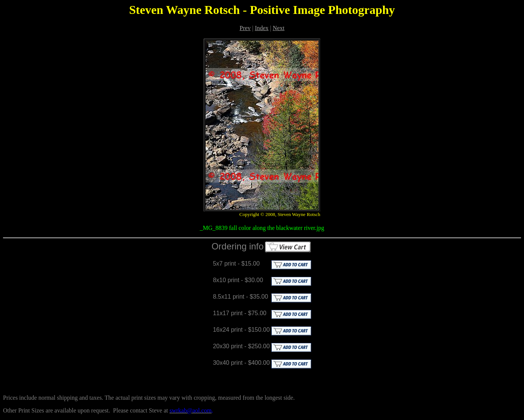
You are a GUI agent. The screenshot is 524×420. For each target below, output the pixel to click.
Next (279, 28)
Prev (245, 28)
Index (262, 28)
